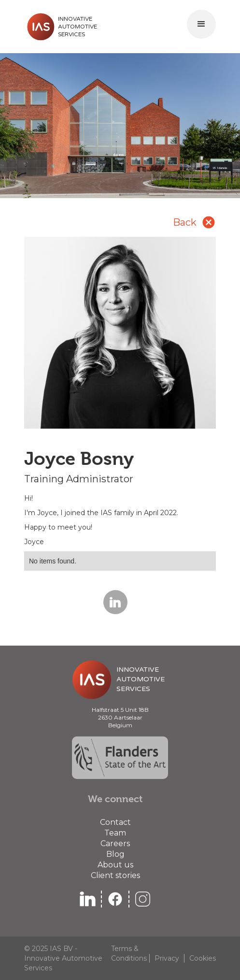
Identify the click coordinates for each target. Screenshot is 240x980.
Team (115, 833)
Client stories (115, 875)
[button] (201, 24)
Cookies (203, 958)
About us (115, 865)
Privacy (167, 958)
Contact (115, 822)
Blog (115, 854)
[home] (61, 27)
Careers (115, 843)
